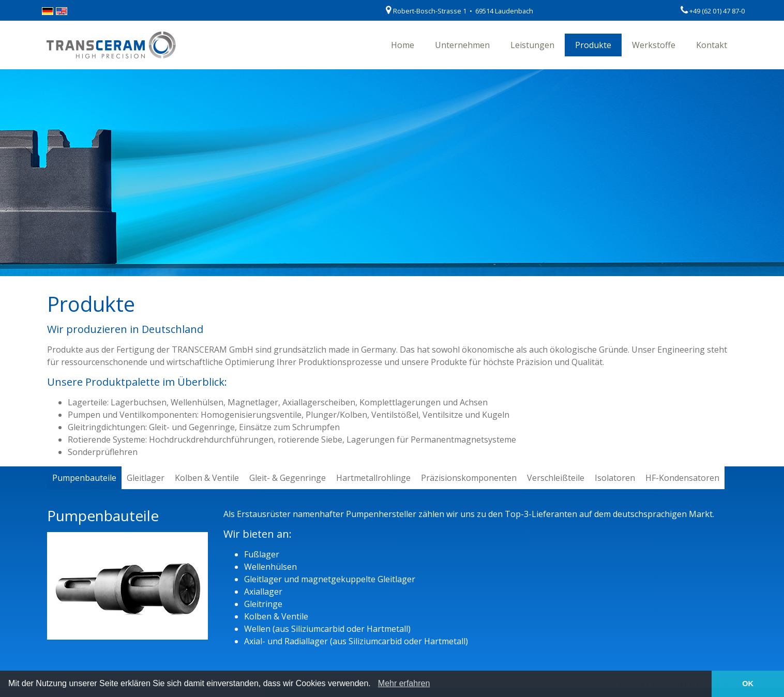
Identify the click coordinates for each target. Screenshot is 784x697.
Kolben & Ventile (207, 478)
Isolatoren (615, 478)
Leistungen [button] (532, 45)
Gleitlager (146, 478)
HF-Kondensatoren (682, 478)
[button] (374, 685)
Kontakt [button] (712, 45)
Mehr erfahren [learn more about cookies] (404, 683)
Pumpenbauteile (84, 478)
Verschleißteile (556, 478)
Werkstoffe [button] (654, 45)
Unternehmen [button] (462, 45)
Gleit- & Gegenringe (288, 478)
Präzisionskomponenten (469, 478)
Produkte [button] (593, 45)
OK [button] (748, 684)
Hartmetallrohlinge (373, 478)
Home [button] (403, 45)
